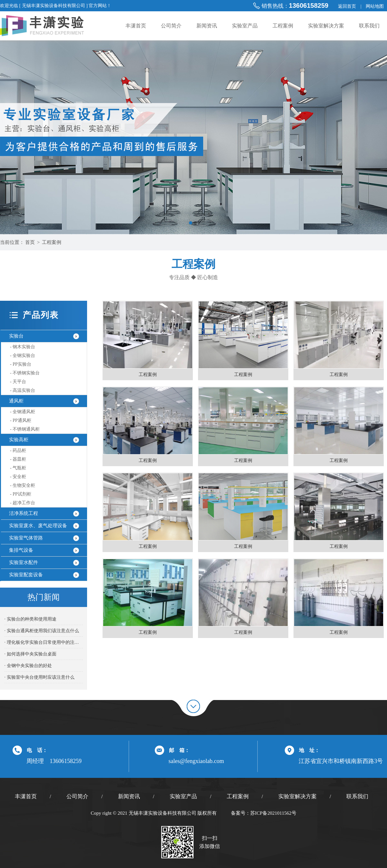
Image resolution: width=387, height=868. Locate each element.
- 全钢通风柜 (23, 412)
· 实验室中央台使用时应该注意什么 (40, 677)
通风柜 (16, 401)
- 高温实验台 (23, 390)
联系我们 (369, 26)
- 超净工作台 (23, 503)
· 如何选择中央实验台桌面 (30, 654)
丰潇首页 (136, 26)
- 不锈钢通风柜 (25, 429)
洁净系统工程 (24, 513)
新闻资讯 (207, 26)
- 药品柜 (18, 450)
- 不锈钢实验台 (25, 373)
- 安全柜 (18, 477)
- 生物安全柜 (23, 485)
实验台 (16, 336)
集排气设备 (21, 550)
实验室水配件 (24, 562)
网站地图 (375, 6)
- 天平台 (18, 382)
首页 (30, 242)
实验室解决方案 (326, 26)
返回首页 (347, 6)
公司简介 (171, 26)
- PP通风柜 (21, 420)
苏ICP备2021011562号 (273, 813)
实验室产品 (245, 26)
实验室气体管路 (26, 538)
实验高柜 (19, 440)
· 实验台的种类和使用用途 (30, 619)
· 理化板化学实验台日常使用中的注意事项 (44, 642)
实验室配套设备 (26, 575)
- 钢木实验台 (23, 347)
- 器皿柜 (18, 459)
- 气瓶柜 (18, 468)
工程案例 (283, 26)
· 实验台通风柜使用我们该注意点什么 (42, 631)
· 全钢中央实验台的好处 (28, 666)
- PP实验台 (21, 364)
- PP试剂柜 (21, 494)
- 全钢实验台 (23, 356)
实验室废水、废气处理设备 (38, 526)
